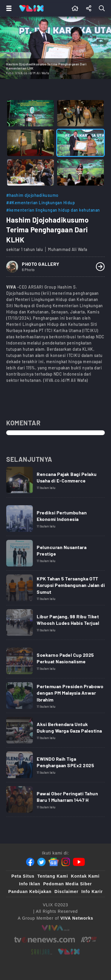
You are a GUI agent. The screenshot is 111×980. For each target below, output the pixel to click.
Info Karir (92, 892)
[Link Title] (55, 482)
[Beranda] (75, 8)
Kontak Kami (85, 876)
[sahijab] (42, 952)
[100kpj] (89, 940)
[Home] (31, 8)
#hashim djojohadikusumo (32, 195)
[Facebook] (30, 862)
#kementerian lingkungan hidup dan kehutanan (53, 210)
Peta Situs (23, 876)
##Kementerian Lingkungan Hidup (41, 203)
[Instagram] (66, 862)
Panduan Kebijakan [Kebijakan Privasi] (30, 892)
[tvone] (45, 940)
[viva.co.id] (55, 928)
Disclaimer (66, 892)
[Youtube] (79, 862)
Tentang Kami (53, 876)
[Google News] (54, 862)
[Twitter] (41, 862)
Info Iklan (30, 884)
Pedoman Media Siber (67, 884)
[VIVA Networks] (77, 918)
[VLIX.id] (69, 952)
